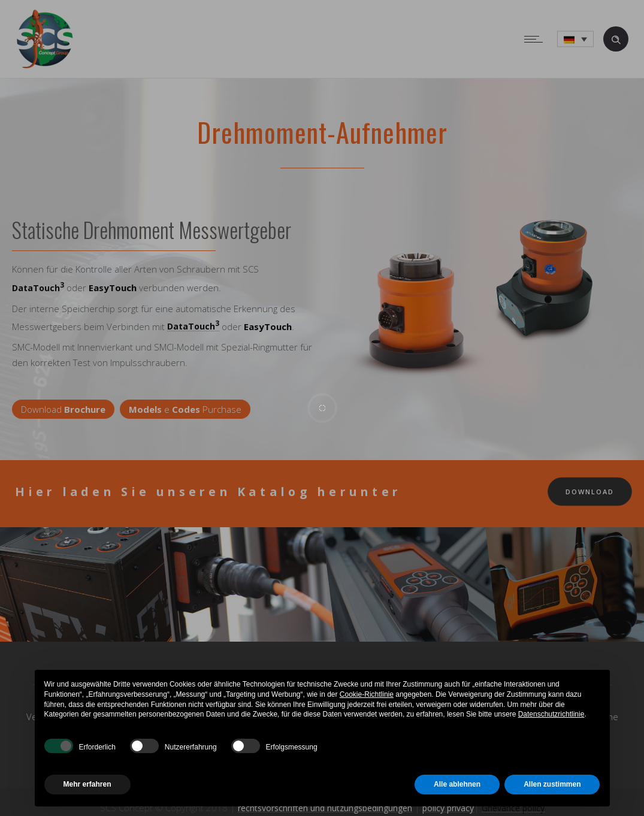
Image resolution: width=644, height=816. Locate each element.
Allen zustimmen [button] (552, 784)
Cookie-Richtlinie (367, 694)
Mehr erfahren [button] (87, 784)
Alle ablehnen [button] (457, 784)
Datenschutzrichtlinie (551, 714)
